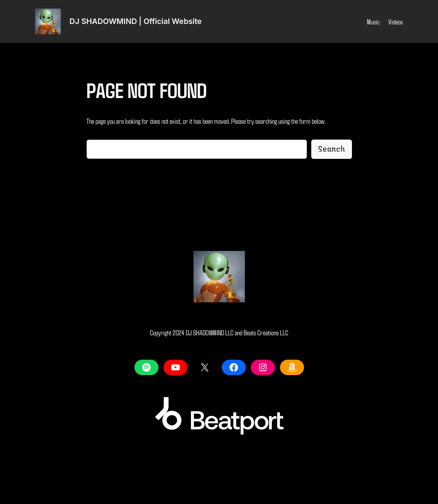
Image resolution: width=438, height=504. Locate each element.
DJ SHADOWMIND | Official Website (136, 21)
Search (332, 149)
